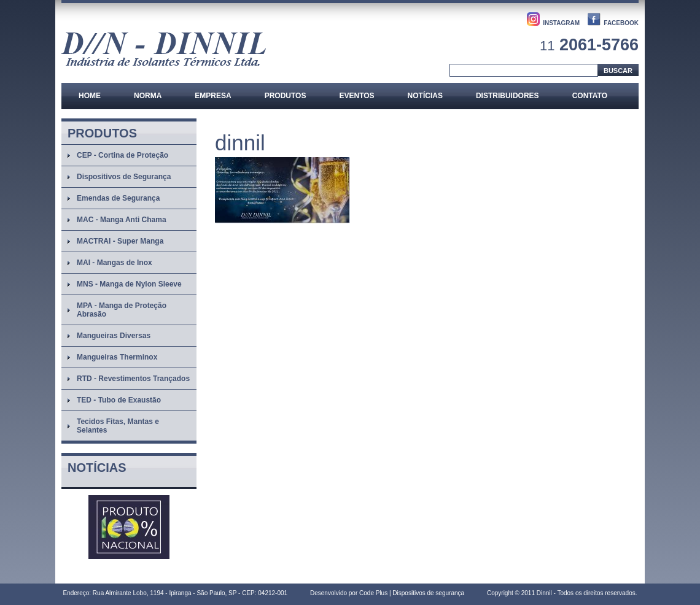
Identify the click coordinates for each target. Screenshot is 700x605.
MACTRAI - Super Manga (120, 241)
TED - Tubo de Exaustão (119, 400)
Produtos (286, 96)
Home (90, 96)
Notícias (425, 96)
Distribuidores (507, 96)
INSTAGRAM (561, 23)
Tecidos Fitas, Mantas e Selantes (118, 426)
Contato (590, 96)
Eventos (356, 96)
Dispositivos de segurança (428, 593)
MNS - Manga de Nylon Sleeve (129, 284)
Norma (148, 96)
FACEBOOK (621, 23)
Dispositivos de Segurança (124, 177)
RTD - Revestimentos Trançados (133, 379)
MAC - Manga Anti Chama (122, 220)
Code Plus (373, 593)
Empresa (213, 96)
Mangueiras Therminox (117, 357)
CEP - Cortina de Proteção (122, 155)
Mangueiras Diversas (114, 336)
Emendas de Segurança (118, 198)
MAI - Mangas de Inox (115, 263)
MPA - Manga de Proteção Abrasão (122, 310)
